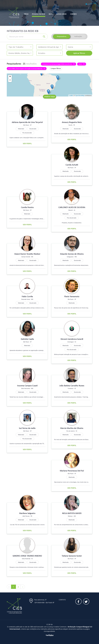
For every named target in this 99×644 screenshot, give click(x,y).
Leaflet (71, 96)
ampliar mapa (50, 96)
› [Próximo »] (23, 587)
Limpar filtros (56, 68)
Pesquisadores (62, 36)
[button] (20, 47)
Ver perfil (27, 143)
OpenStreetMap (80, 96)
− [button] (10, 80)
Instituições (78, 36)
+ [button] (10, 77)
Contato (62, 600)
